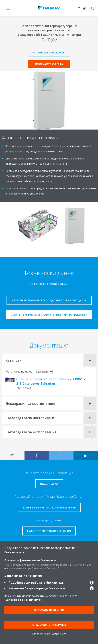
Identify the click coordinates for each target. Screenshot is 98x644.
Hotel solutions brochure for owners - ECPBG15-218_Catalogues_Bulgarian (51, 381)
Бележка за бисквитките (23, 600)
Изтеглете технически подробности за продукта (49, 300)
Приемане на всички (49, 610)
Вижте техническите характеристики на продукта (49, 315)
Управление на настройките (49, 634)
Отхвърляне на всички (49, 625)
